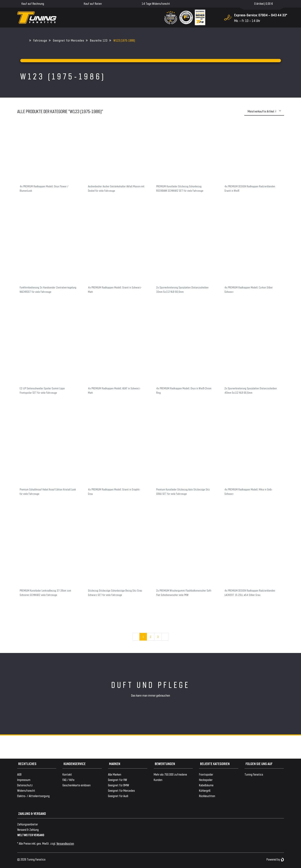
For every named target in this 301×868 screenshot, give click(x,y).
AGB (19, 774)
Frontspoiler (206, 774)
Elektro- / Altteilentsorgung (33, 796)
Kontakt (67, 774)
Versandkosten (65, 843)
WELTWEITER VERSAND (31, 835)
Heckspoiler (206, 780)
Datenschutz (25, 785)
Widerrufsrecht (26, 790)
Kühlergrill (205, 790)
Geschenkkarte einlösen (77, 785)
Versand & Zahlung (28, 829)
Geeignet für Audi (118, 796)
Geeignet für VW (118, 780)
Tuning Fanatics (254, 774)
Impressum (24, 780)
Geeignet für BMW (119, 785)
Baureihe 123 (99, 40)
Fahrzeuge (40, 40)
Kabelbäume (206, 785)
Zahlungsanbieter (28, 824)
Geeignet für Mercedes (69, 40)
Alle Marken (115, 774)
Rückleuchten (207, 796)
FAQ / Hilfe (68, 780)
